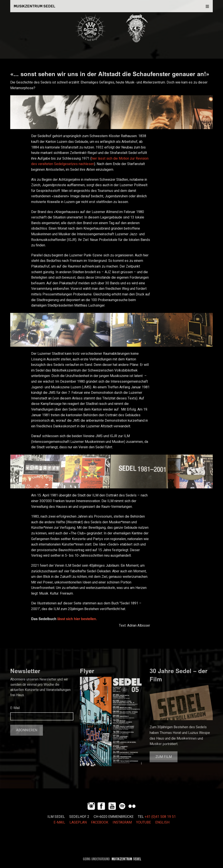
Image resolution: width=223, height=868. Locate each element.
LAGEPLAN (78, 822)
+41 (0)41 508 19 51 (160, 817)
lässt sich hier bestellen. (77, 619)
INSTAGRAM (122, 822)
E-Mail (15, 708)
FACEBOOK (100, 822)
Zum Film (164, 757)
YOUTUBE (144, 822)
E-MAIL (59, 822)
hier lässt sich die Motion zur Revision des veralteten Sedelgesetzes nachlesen (90, 161)
